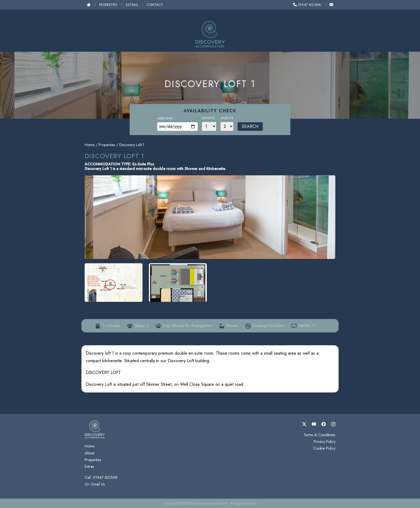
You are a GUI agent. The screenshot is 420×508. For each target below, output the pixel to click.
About (89, 453)
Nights (208, 118)
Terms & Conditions (319, 435)
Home (90, 145)
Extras (132, 5)
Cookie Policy (324, 448)
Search (250, 126)
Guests (227, 118)
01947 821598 (307, 5)
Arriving (165, 118)
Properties (108, 5)
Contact (155, 5)
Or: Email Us (95, 484)
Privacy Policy (325, 442)
